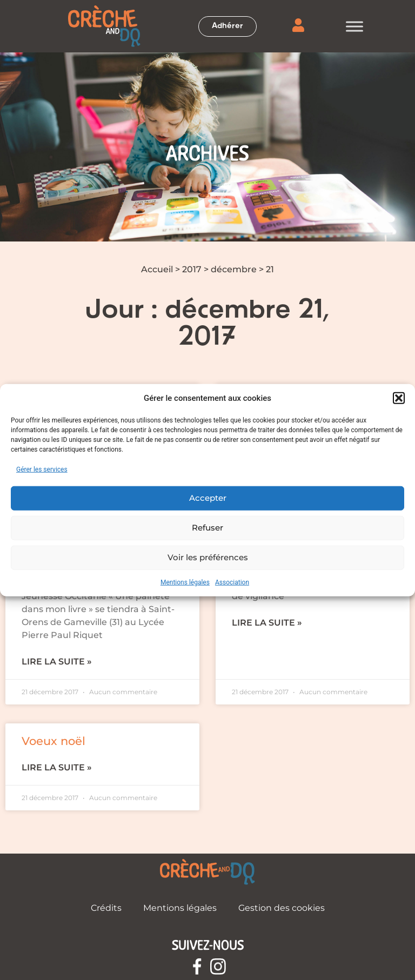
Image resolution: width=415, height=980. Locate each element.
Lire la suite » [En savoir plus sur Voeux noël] (57, 767)
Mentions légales (185, 582)
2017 (192, 269)
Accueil (157, 269)
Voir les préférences (208, 557)
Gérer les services (42, 469)
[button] (399, 398)
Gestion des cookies (282, 908)
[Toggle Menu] (354, 26)
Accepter (208, 498)
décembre (234, 269)
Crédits (106, 908)
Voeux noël (53, 741)
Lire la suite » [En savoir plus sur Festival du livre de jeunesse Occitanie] (57, 662)
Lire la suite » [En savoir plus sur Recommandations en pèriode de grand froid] (267, 623)
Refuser (207, 528)
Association (232, 582)
